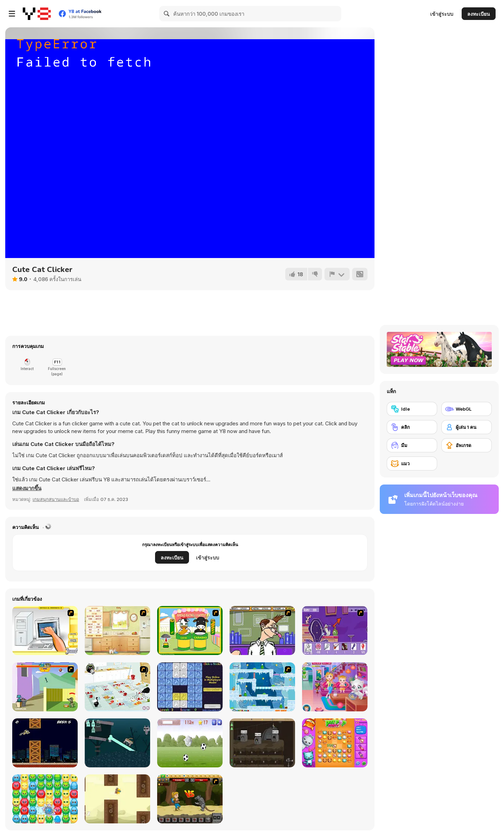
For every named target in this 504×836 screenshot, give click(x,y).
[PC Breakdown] (45, 631)
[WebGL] (467, 409)
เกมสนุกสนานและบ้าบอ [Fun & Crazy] (56, 499)
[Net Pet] (117, 631)
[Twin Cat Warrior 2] (262, 687)
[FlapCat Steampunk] (117, 799)
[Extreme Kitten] (190, 743)
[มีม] (412, 445)
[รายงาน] (337, 274)
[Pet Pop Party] (335, 743)
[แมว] (412, 464)
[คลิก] (412, 427)
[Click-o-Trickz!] (190, 687)
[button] (27, 488)
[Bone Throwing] (45, 687)
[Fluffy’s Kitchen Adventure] (117, 687)
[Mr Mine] (262, 743)
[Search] (167, 14)
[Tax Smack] (262, 631)
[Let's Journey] (190, 799)
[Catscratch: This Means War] (335, 631)
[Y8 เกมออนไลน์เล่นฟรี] (37, 14)
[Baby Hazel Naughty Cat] (335, 687)
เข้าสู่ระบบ (442, 14)
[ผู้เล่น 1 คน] (467, 427)
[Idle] (412, 409)
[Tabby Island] (45, 799)
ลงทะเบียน (479, 14)
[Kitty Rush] (45, 743)
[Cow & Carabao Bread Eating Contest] (190, 631)
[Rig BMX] (117, 743)
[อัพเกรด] (467, 445)
